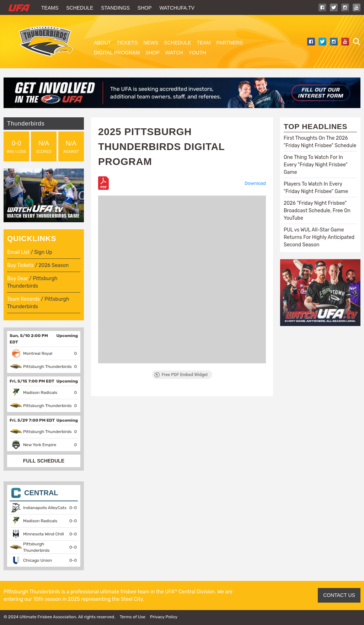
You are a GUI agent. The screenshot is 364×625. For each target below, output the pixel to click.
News (151, 43)
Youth (197, 53)
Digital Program (117, 53)
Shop (145, 8)
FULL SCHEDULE (44, 461)
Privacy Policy (164, 617)
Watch (174, 53)
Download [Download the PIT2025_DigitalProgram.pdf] (255, 183)
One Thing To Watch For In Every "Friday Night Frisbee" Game (316, 165)
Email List (18, 252)
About (102, 43)
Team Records (23, 299)
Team (204, 43)
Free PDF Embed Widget (181, 375)
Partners (230, 43)
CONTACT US (339, 595)
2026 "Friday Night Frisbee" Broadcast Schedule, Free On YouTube (317, 211)
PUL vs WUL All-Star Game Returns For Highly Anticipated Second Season (319, 237)
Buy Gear (18, 279)
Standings (115, 8)
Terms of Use (133, 617)
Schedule (80, 8)
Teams (50, 8)
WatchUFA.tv (177, 8)
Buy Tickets (20, 265)
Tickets (127, 43)
